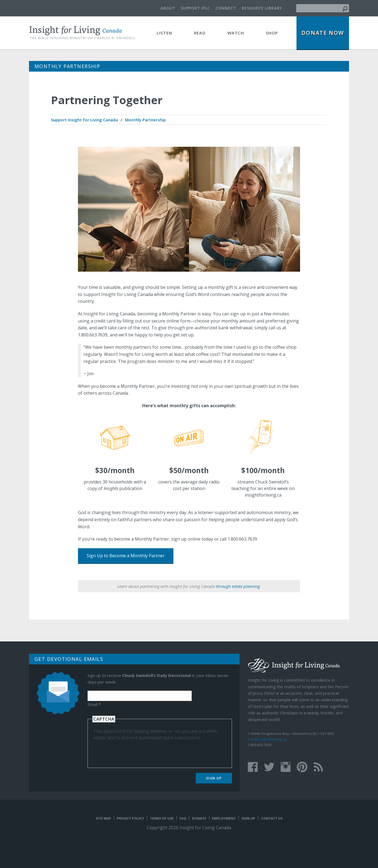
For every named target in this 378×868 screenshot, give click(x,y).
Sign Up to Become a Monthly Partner (126, 556)
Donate (199, 818)
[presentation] (135, 752)
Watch (236, 33)
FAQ (183, 818)
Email (94, 704)
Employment (224, 818)
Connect (226, 8)
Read (200, 33)
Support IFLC (195, 8)
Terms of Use (162, 818)
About (168, 8)
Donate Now (323, 33)
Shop (272, 33)
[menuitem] (84, 120)
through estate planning (238, 586)
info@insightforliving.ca (267, 739)
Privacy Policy (130, 818)
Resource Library (262, 8)
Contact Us (272, 818)
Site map (103, 818)
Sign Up (214, 778)
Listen (164, 33)
